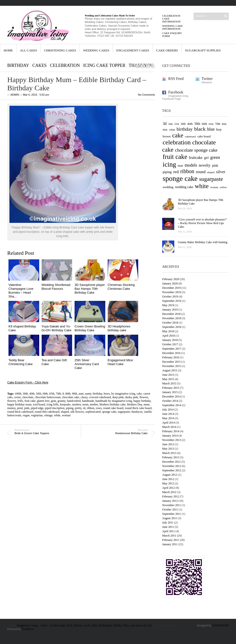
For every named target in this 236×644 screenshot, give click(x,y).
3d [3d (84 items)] (165, 124)
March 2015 (169, 383)
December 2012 (171, 462)
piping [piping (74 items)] (167, 172)
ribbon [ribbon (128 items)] (187, 171)
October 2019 (170, 297)
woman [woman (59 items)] (214, 187)
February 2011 (171, 540)
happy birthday (142, 401)
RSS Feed (176, 79)
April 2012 (168, 488)
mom (86, 404)
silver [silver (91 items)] (221, 172)
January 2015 (170, 392)
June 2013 (168, 444)
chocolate (28, 397)
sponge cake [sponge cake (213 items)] (180, 178)
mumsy (11, 408)
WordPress (28, 629)
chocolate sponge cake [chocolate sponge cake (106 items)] (196, 150)
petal (20, 408)
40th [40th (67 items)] (190, 124)
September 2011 (172, 514)
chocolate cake (71, 397)
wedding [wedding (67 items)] (168, 187)
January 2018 (170, 340)
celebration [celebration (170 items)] (177, 142)
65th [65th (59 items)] (211, 124)
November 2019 (172, 292)
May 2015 (168, 379)
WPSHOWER (220, 625)
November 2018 (172, 318)
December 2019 (171, 288)
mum (147, 404)
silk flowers (77, 412)
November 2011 (171, 505)
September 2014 (172, 405)
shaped (65, 412)
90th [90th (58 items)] (165, 130)
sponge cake (109, 412)
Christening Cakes (60, 50)
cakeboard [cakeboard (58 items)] (190, 136)
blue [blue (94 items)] (211, 129)
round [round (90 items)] (201, 172)
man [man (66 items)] (180, 166)
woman (66, 415)
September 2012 (172, 470)
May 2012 (168, 483)
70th (58, 394)
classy (84, 397)
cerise (17, 397)
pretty (78, 408)
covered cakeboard (100, 397)
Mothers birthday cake (113, 404)
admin (15, 95)
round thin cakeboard (47, 412)
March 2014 (169, 427)
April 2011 (168, 531)
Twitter (207, 79)
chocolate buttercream (48, 397)
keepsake (65, 404)
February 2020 (171, 279)
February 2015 (171, 388)
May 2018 (168, 331)
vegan (26, 415)
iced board (39, 404)
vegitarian (37, 415)
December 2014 (171, 396)
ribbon (90, 408)
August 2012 (170, 475)
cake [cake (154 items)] (178, 135)
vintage (48, 415)
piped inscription (55, 408)
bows (107, 394)
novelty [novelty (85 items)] (205, 165)
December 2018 (171, 314)
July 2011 (168, 523)
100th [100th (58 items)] (172, 130)
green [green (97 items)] (215, 157)
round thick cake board (138, 408)
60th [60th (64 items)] (204, 124)
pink (27, 408)
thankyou (137, 412)
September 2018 (172, 327)
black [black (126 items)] (200, 129)
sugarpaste (124, 412)
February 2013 (171, 457)
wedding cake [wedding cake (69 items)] (184, 187)
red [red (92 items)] (176, 172)
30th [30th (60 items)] (183, 124)
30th (25, 394)
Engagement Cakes (133, 50)
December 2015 (171, 362)
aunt (81, 394)
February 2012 (171, 496)
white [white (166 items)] (202, 186)
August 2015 (170, 370)
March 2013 (169, 453)
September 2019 (172, 301)
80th (68, 394)
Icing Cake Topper (104, 65)
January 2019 (170, 310)
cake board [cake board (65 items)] (204, 136)
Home (8, 50)
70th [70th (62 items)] (217, 124)
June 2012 (168, 479)
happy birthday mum (19, 404)
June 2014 (168, 414)
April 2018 (168, 336)
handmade (88, 401)
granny (62, 401)
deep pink (118, 397)
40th (32, 394)
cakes (40, 65)
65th (52, 394)
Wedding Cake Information (172, 27)
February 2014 (171, 431)
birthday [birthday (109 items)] (185, 129)
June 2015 (168, 375)
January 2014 (170, 436)
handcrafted (74, 401)
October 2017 (170, 344)
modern (77, 404)
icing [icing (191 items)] (169, 164)
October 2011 (170, 510)
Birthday (18, 65)
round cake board (113, 408)
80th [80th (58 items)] (224, 124)
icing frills (53, 404)
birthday (97, 394)
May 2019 (168, 305)
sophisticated (93, 412)
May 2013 (168, 449)
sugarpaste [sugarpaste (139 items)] (211, 179)
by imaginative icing (123, 394)
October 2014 (170, 401)
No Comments (146, 95)
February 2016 (171, 357)
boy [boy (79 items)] (219, 129)
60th (45, 394)
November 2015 (172, 366)
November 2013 (172, 440)
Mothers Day (135, 404)
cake (139, 394)
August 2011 (170, 518)
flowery (12, 401)
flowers (144, 397)
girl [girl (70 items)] (206, 158)
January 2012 (170, 501)
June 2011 (168, 527)
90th (74, 394)
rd (84, 408)
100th (18, 394)
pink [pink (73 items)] (215, 165)
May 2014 (168, 418)
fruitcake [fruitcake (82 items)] (196, 158)
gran (54, 401)
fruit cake (30, 401)
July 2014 (168, 410)
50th (39, 394)
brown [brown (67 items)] (167, 136)
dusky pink (132, 397)
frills (20, 401)
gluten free (43, 401)
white (57, 415)
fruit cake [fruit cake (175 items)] (175, 157)
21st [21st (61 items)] (177, 124)
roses (99, 408)
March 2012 (169, 492)
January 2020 (170, 283)
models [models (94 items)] (191, 165)
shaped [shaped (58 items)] (211, 172)
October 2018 (170, 323)
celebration (65, 65)
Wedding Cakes (96, 50)
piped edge (37, 408)
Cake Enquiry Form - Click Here (28, 382)
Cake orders (167, 50)
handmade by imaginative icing (114, 401)
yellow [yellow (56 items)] (223, 187)
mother (94, 404)
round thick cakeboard (20, 412)
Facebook (176, 92)
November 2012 (172, 466)
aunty (88, 394)
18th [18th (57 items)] (171, 124)
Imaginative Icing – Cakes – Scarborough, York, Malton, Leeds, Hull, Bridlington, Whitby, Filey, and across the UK (84, 625)
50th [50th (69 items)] (197, 124)
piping (70, 408)
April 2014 (168, 423)
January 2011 (170, 544)
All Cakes (28, 50)
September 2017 (172, 349)
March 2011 (169, 536)
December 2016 (171, 353)
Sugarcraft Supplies (203, 50)
